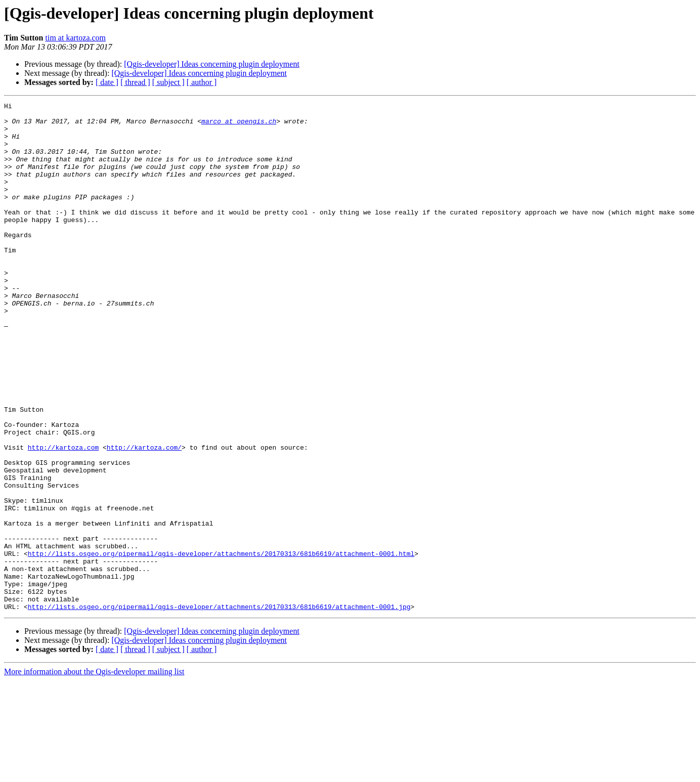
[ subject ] (168, 82)
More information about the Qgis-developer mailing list (94, 773)
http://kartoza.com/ (144, 517)
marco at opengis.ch (239, 125)
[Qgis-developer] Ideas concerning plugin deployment (212, 64)
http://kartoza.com (63, 517)
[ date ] (107, 82)
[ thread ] (135, 82)
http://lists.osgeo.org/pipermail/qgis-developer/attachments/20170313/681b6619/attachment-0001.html (221, 644)
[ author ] (202, 82)
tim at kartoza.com (76, 38)
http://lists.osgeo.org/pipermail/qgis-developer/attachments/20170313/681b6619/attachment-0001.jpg (219, 708)
